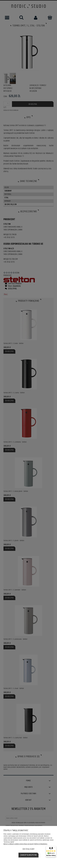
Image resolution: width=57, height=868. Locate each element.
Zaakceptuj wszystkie (28, 855)
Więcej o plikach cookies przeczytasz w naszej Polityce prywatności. (26, 844)
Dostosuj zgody (28, 849)
